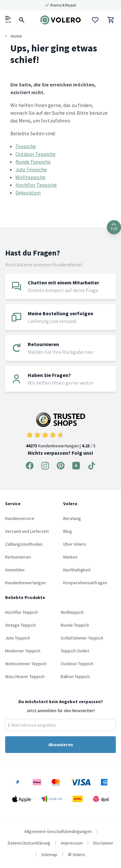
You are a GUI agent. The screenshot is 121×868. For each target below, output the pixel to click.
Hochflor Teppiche (36, 185)
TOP (114, 227)
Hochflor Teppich (21, 612)
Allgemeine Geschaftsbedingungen (58, 831)
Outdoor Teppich (77, 664)
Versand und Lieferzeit (27, 531)
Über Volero (75, 544)
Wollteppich (72, 612)
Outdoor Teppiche (35, 154)
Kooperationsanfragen (85, 583)
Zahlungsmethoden (24, 544)
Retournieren (18, 557)
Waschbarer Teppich (25, 676)
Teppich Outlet (75, 651)
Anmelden (15, 570)
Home (16, 36)
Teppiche (26, 146)
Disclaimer (103, 843)
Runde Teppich (75, 625)
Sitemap (49, 855)
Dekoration (28, 192)
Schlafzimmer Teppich (82, 638)
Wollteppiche (30, 177)
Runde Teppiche (33, 162)
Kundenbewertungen (25, 583)
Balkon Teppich (75, 676)
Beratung (72, 518)
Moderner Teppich (23, 651)
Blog (68, 531)
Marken (70, 557)
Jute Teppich (18, 638)
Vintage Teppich (20, 625)
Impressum (72, 843)
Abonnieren (61, 745)
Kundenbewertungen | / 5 (61, 430)
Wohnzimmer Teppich (26, 664)
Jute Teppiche (31, 169)
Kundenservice (20, 518)
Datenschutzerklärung (29, 843)
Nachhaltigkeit (77, 570)
